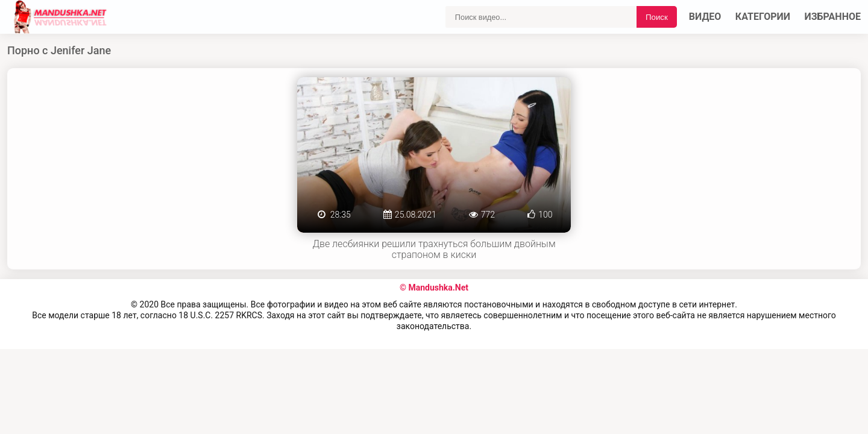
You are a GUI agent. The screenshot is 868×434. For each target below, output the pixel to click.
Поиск (657, 17)
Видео (705, 17)
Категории (763, 17)
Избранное (833, 17)
